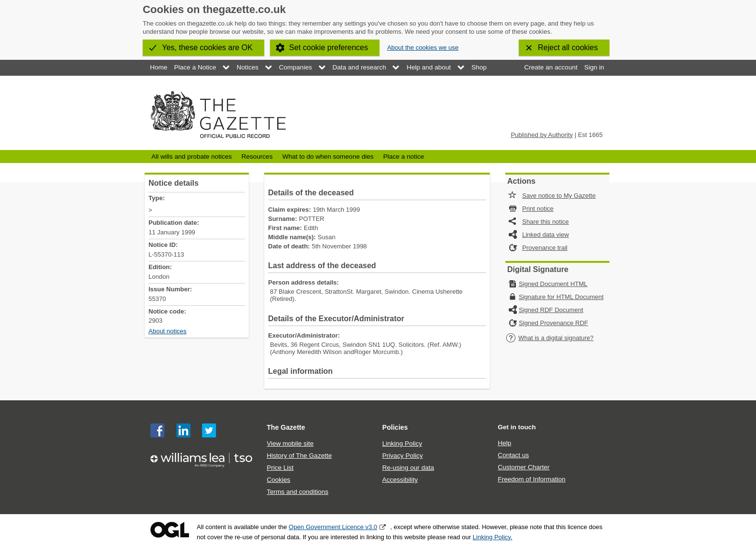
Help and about (429, 67)
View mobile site (290, 443)
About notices (168, 331)
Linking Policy (402, 443)
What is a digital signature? (550, 338)
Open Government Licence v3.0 (333, 527)
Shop (479, 67)
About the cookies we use (423, 48)
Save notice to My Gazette (559, 196)
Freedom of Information (531, 479)
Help (504, 443)
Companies (296, 67)
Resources (257, 157)
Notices (248, 67)
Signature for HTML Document (561, 297)
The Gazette (286, 427)
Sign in (594, 67)
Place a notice (404, 157)
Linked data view (546, 235)
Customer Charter (523, 467)
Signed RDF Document (551, 310)
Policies (395, 427)
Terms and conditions (297, 492)
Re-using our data (408, 468)
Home (159, 67)
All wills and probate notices (192, 157)
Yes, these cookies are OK (207, 48)
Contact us (513, 455)
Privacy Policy (403, 456)
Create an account (551, 67)
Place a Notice (195, 67)
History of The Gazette (299, 456)
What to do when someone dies (328, 157)
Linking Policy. (492, 537)
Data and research (359, 67)
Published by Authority (542, 135)
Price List (280, 468)
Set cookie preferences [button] (329, 48)
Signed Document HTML (553, 284)
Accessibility (400, 480)
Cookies (278, 480)
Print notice (538, 209)
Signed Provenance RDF (553, 323)
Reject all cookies (568, 48)
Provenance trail (545, 248)
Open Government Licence (170, 530)
